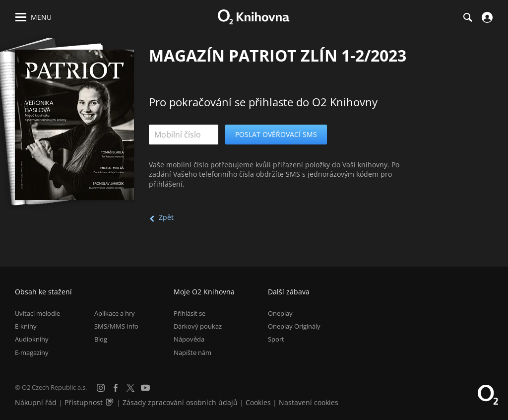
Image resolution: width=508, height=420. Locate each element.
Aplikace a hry (115, 313)
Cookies (258, 402)
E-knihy (26, 326)
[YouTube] (145, 388)
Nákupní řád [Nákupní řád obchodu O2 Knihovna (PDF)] (36, 402)
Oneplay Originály (294, 326)
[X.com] (130, 388)
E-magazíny (32, 352)
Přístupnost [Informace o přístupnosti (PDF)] (84, 402)
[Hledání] (467, 17)
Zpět (166, 217)
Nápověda (189, 339)
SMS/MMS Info (116, 326)
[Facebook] (116, 388)
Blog (101, 339)
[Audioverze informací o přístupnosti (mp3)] (111, 402)
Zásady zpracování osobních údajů (180, 402)
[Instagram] (101, 388)
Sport (276, 339)
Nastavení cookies (309, 402)
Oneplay (280, 313)
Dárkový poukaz (198, 326)
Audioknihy (32, 339)
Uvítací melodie (37, 313)
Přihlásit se (190, 313)
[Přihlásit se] (486, 17)
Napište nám (192, 352)
